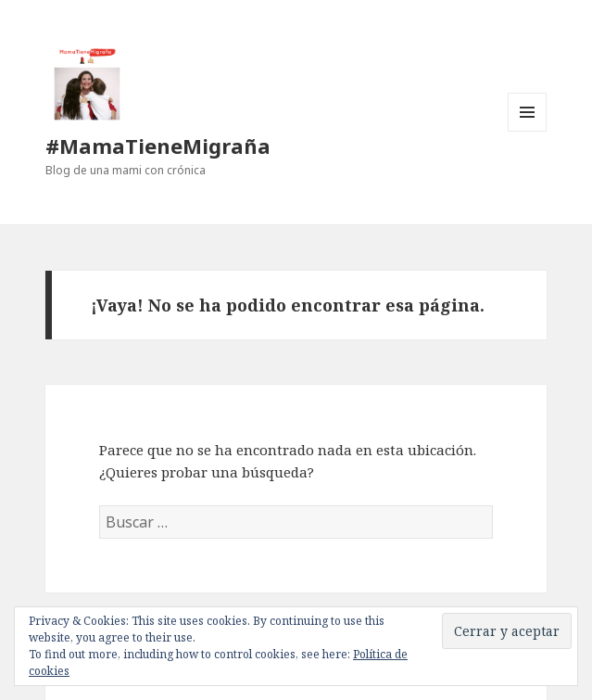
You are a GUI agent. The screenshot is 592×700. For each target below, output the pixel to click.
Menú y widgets (528, 131)
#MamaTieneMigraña (158, 146)
